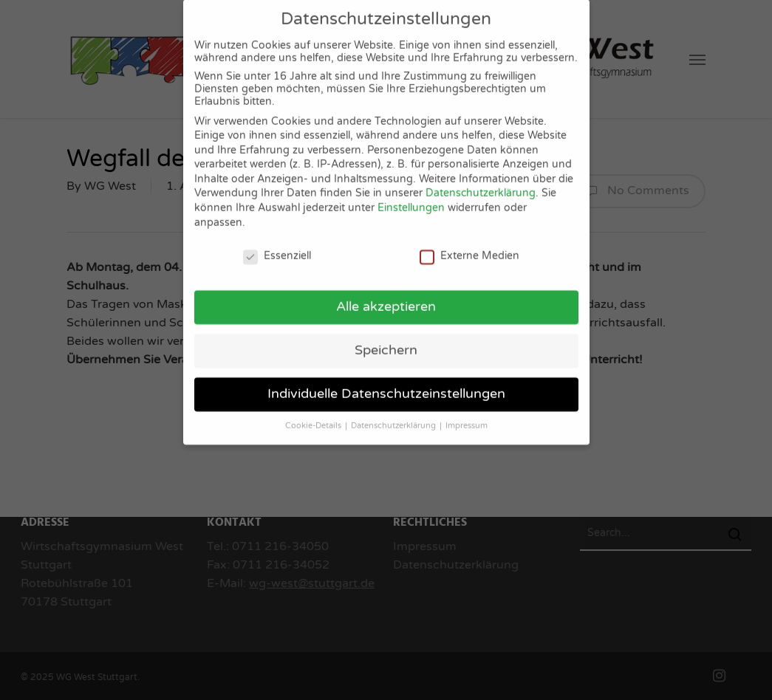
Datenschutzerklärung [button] (394, 415)
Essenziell (277, 246)
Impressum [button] (467, 415)
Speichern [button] (386, 340)
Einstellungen (411, 198)
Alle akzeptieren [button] (386, 296)
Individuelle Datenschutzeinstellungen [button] (386, 384)
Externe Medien (469, 246)
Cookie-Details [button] (314, 415)
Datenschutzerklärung (481, 183)
